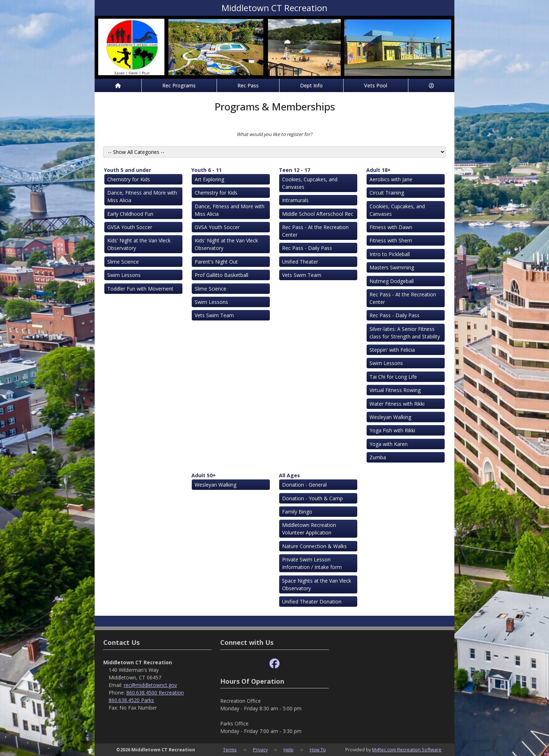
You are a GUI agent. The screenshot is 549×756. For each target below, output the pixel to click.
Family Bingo (297, 512)
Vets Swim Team (214, 315)
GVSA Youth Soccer (130, 227)
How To (318, 750)
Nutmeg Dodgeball (392, 281)
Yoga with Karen (389, 444)
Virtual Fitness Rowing (395, 390)
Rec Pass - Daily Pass (307, 248)
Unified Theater (300, 262)
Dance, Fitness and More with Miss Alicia (142, 196)
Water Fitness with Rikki (397, 404)
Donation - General (304, 485)
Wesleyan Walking (390, 417)
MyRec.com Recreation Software (407, 750)
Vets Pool (376, 85)
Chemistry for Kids (129, 179)
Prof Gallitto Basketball (221, 275)
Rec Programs (179, 85)
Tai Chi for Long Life (393, 377)
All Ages (289, 475)
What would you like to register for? (274, 134)
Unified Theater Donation (312, 602)
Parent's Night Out (216, 262)
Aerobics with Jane (391, 179)
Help (289, 750)
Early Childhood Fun (130, 214)
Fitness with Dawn (391, 227)
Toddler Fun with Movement (140, 289)
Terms (230, 750)
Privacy (260, 750)
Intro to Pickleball (390, 254)
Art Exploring (209, 179)
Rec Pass (248, 85)
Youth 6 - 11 (207, 170)
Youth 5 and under (128, 170)
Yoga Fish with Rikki (392, 430)
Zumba (378, 457)
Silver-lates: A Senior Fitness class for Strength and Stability (405, 333)
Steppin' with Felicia (392, 350)
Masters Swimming (392, 267)
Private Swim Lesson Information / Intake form (312, 563)
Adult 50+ (204, 475)
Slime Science (123, 262)
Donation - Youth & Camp (312, 498)
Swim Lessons (124, 275)
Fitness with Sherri (391, 240)
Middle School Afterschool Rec (318, 214)
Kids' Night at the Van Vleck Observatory (139, 244)
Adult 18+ (378, 170)
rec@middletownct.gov (150, 685)
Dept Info (311, 85)
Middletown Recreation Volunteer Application (309, 529)
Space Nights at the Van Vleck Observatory (317, 584)
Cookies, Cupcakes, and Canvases (310, 183)
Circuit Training (387, 193)
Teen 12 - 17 (294, 170)
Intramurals (295, 200)
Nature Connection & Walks (314, 546)
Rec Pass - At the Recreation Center (315, 231)
